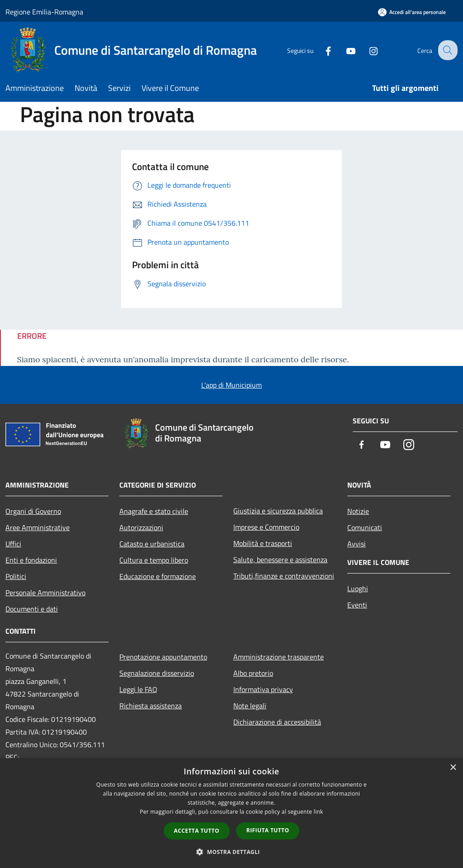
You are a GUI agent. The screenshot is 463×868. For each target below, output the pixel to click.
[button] (231, 852)
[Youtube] (344, 50)
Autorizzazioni (141, 527)
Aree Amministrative (38, 527)
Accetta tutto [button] (197, 831)
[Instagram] (366, 50)
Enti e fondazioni (31, 560)
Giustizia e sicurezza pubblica (278, 511)
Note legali (250, 706)
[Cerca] (447, 50)
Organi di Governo (33, 511)
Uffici (13, 544)
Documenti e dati (32, 609)
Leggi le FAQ (138, 689)
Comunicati (365, 527)
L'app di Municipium (231, 385)
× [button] (453, 768)
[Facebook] (321, 50)
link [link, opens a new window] (319, 812)
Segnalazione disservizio (157, 673)
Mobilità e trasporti (263, 543)
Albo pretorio (253, 673)
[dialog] (231, 813)
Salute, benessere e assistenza (280, 560)
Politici (16, 576)
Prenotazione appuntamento (163, 657)
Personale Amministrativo (45, 593)
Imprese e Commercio (266, 527)
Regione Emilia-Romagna (44, 12)
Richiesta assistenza (151, 706)
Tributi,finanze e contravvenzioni (284, 576)
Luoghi (358, 588)
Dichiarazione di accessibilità (277, 722)
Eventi (357, 605)
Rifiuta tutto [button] (268, 830)
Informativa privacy (263, 689)
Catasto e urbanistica (152, 544)
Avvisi (357, 544)
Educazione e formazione (158, 576)
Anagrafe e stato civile (154, 511)
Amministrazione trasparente (279, 657)
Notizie (358, 511)
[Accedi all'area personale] (412, 12)
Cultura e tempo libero (154, 560)
